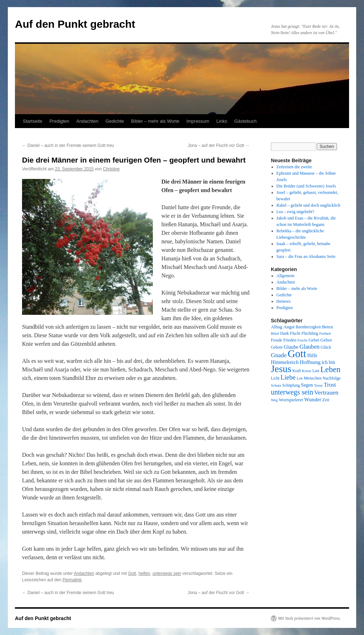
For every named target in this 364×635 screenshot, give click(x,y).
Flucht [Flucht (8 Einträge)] (295, 333)
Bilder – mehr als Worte (155, 121)
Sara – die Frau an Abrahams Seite (306, 256)
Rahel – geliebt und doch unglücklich (309, 205)
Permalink (72, 580)
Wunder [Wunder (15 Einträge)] (313, 399)
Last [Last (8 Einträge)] (316, 371)
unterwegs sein (167, 573)
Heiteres (284, 301)
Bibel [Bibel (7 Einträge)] (275, 334)
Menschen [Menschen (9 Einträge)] (313, 378)
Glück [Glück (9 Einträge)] (326, 347)
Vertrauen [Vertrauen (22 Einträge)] (326, 392)
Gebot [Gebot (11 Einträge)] (326, 340)
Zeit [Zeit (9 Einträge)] (326, 400)
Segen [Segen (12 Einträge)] (307, 385)
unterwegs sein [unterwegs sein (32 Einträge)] (292, 392)
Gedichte (115, 121)
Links (222, 121)
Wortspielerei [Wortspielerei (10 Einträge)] (291, 400)
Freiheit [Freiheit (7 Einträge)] (325, 334)
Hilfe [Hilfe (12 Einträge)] (312, 356)
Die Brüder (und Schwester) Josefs (306, 186)
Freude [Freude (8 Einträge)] (277, 340)
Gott (132, 573)
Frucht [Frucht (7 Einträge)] (303, 340)
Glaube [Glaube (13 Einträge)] (291, 347)
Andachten (87, 121)
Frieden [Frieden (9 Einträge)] (290, 340)
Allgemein (286, 276)
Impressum (198, 121)
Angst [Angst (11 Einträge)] (289, 327)
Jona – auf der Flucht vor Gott (219, 145)
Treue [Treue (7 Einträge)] (318, 385)
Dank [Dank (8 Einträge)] (285, 333)
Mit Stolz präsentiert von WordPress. (309, 618)
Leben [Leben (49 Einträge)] (330, 369)
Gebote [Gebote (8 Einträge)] (277, 347)
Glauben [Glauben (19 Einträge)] (310, 347)
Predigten (59, 121)
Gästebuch (245, 121)
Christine (111, 169)
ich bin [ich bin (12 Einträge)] (328, 362)
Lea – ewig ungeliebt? (295, 212)
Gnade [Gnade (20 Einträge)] (279, 355)
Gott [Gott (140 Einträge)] (297, 354)
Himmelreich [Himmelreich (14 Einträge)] (285, 362)
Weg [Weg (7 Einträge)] (274, 400)
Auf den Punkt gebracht (75, 24)
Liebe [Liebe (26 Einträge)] (288, 377)
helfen (144, 573)
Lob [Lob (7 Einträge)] (299, 378)
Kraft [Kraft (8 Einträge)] (297, 371)
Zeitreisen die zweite (294, 167)
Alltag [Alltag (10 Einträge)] (277, 327)
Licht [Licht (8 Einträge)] (275, 378)
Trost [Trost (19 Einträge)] (330, 385)
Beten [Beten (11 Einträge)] (328, 327)
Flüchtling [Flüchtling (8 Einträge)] (310, 333)
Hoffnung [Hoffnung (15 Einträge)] (310, 362)
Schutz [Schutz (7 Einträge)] (276, 385)
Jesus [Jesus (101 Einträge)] (281, 369)
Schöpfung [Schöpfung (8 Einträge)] (291, 385)
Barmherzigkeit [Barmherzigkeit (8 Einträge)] (308, 327)
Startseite (33, 121)
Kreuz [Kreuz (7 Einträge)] (307, 371)
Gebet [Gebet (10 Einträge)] (314, 340)
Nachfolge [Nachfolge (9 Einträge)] (332, 378)
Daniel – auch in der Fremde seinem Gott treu (68, 145)
